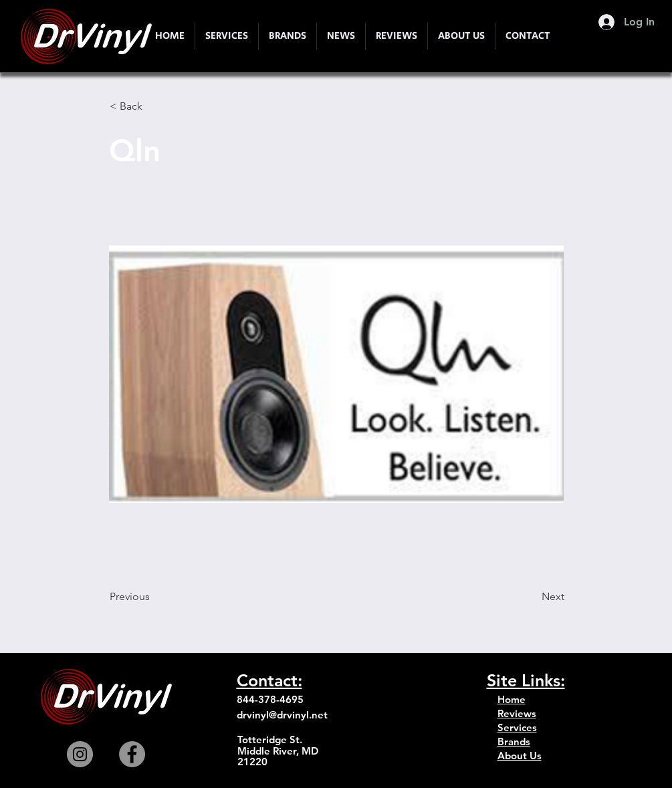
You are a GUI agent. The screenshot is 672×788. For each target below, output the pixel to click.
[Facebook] (132, 754)
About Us (520, 756)
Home (512, 699)
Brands (514, 742)
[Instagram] (80, 754)
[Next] (531, 597)
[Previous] (154, 597)
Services (517, 727)
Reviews (517, 713)
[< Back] (154, 106)
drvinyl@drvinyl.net (282, 715)
